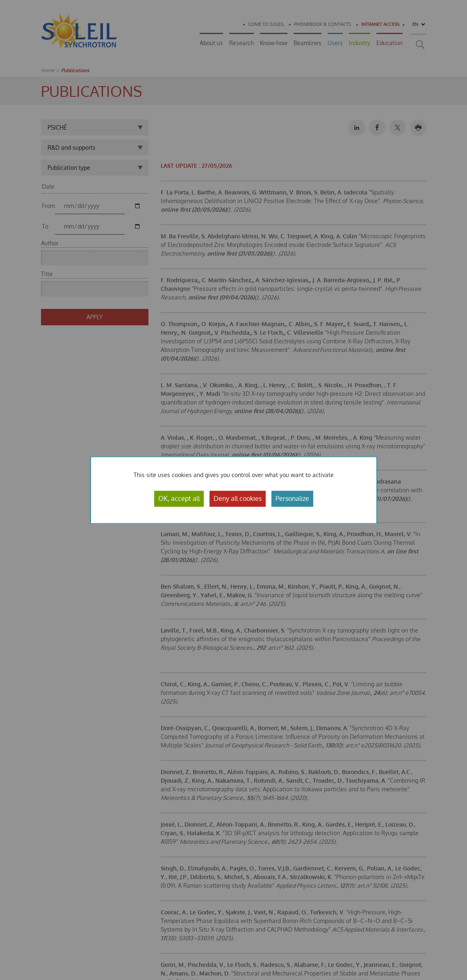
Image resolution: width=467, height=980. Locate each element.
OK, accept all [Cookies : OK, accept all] (179, 498)
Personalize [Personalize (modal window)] (292, 498)
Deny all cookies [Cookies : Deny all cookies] (238, 498)
